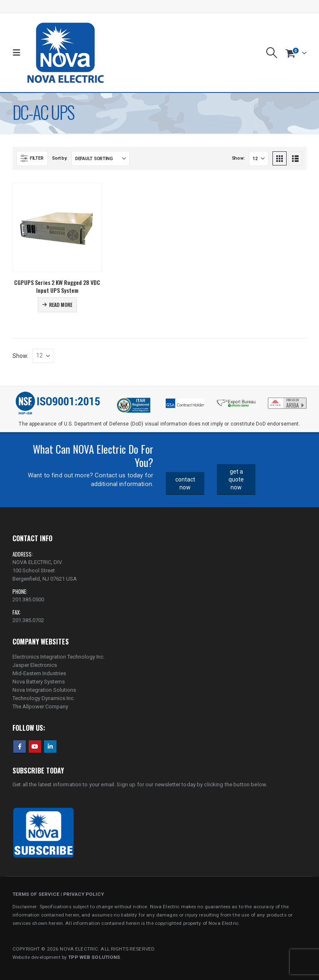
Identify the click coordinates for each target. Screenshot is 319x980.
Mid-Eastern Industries (39, 673)
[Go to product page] (57, 227)
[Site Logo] (65, 53)
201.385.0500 (28, 599)
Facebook (20, 747)
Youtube (35, 747)
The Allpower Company (40, 706)
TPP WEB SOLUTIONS (94, 957)
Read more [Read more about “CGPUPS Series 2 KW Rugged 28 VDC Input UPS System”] (61, 305)
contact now (185, 483)
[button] (18, 53)
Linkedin (50, 747)
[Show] (259, 158)
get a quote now (236, 479)
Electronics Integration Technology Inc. (59, 657)
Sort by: (60, 158)
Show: (238, 158)
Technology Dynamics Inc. (44, 698)
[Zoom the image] (287, 400)
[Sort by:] (101, 158)
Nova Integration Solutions (44, 690)
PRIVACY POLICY (83, 894)
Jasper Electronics (35, 665)
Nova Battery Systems (39, 682)
